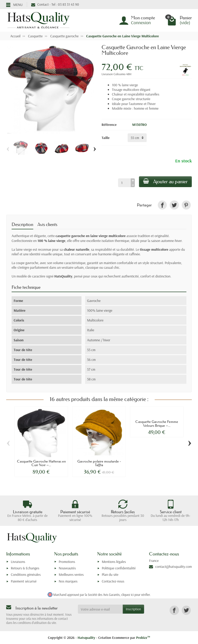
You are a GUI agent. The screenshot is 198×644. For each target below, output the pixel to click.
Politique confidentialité (119, 568)
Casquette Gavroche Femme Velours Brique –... (157, 423)
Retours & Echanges (25, 568)
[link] (162, 205)
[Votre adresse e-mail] (100, 609)
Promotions (67, 562)
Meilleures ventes (71, 575)
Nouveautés (67, 568)
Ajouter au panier (165, 181)
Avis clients (47, 224)
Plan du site (110, 575)
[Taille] (137, 138)
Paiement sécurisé (24, 581)
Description (22, 224)
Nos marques (68, 581)
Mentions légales (114, 562)
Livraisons (18, 562)
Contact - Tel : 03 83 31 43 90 (55, 4)
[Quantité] (124, 183)
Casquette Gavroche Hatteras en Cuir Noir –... (41, 463)
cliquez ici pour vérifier (135, 595)
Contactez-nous (113, 581)
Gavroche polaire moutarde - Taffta (99, 463)
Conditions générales (26, 575)
